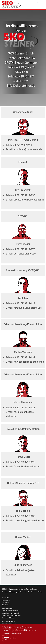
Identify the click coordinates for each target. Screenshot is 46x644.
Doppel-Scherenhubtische (11, 613)
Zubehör (5, 605)
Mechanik (5, 603)
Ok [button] (6, 640)
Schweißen (6, 598)
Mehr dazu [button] (16, 633)
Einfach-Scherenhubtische (11, 611)
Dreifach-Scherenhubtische (11, 615)
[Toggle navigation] (41, 5)
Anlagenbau (6, 600)
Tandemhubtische (8, 618)
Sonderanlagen (7, 608)
